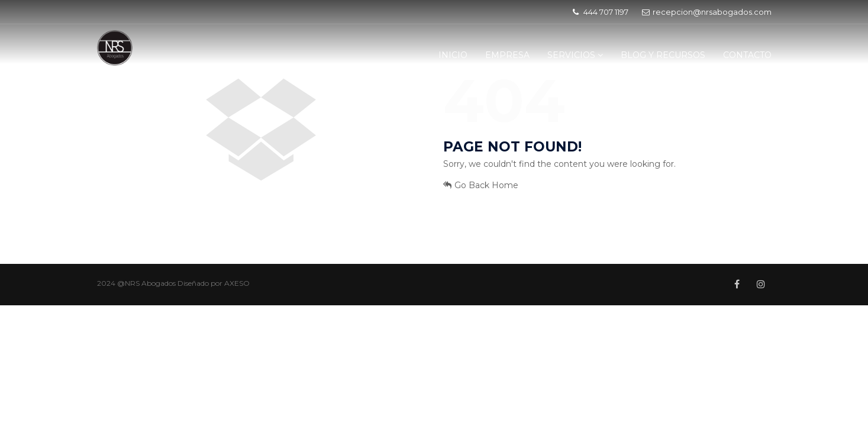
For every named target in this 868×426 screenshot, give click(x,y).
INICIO (453, 55)
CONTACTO (747, 55)
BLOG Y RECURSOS (663, 55)
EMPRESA (507, 55)
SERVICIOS (575, 55)
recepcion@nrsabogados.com (707, 12)
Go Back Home (481, 185)
